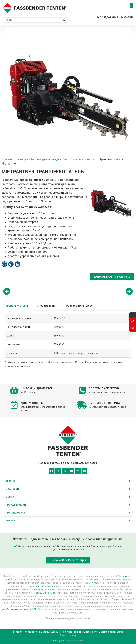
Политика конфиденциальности (79, 632)
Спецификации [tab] (47, 306)
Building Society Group (111, 632)
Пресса (72, 635)
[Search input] (34, 20)
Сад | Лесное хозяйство (79, 159)
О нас (63, 635)
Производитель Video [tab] (79, 306)
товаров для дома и (45, 592)
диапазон (12, 489)
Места (10, 497)
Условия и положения (25, 632)
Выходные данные (50, 632)
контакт (11, 520)
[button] (131, 6)
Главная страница (14, 159)
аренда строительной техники (37, 586)
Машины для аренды (44, 159)
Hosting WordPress (62, 640)
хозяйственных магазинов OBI (19, 609)
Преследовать (15, 512)
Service (11, 481)
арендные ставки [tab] (17, 306)
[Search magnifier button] (64, 20)
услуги (96, 582)
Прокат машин (16, 504)
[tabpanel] (68, 342)
